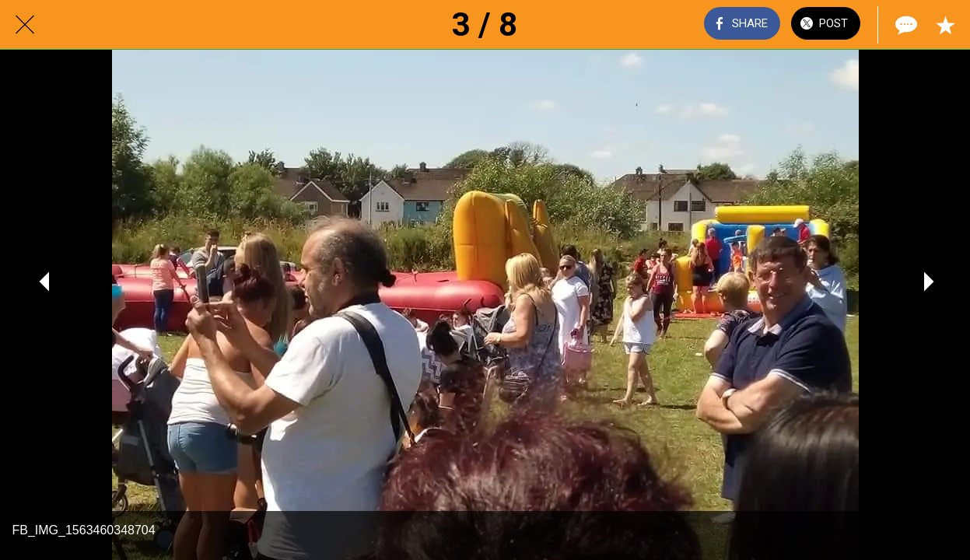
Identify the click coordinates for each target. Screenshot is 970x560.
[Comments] (905, 25)
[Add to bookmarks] (945, 25)
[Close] (25, 25)
